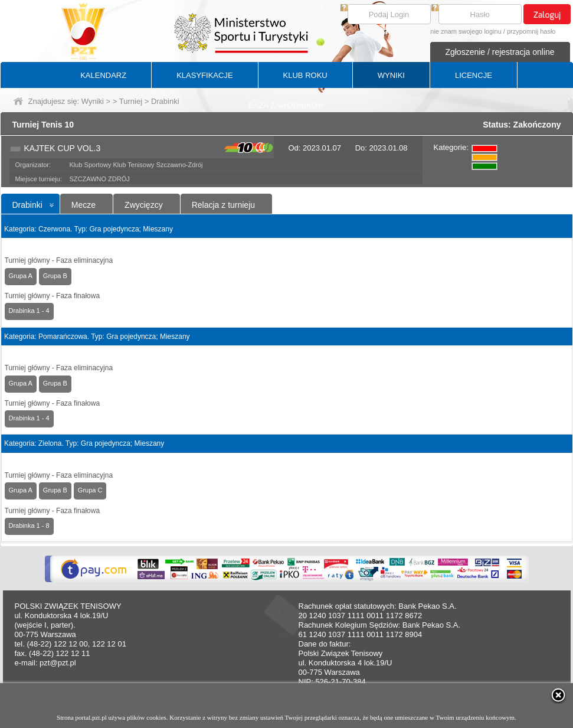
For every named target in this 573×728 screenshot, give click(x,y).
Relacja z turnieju (223, 205)
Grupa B (55, 276)
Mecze (84, 205)
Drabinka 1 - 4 (29, 311)
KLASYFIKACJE (204, 75)
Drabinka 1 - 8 (29, 525)
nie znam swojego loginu (466, 31)
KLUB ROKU (305, 75)
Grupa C (90, 490)
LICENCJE (474, 75)
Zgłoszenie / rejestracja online (500, 52)
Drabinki (27, 205)
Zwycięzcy (144, 205)
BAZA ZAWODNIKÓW (286, 105)
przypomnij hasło (531, 31)
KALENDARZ (103, 75)
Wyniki (93, 101)
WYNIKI (391, 75)
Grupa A (21, 276)
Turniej (131, 101)
